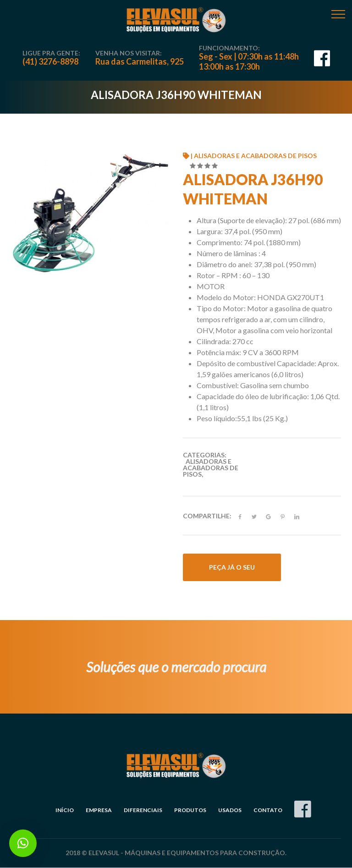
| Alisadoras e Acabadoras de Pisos (250, 156)
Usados (230, 810)
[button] (23, 843)
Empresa (99, 810)
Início (65, 810)
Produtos (190, 810)
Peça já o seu (232, 567)
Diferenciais (143, 810)
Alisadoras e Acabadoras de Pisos (211, 468)
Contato (268, 810)
